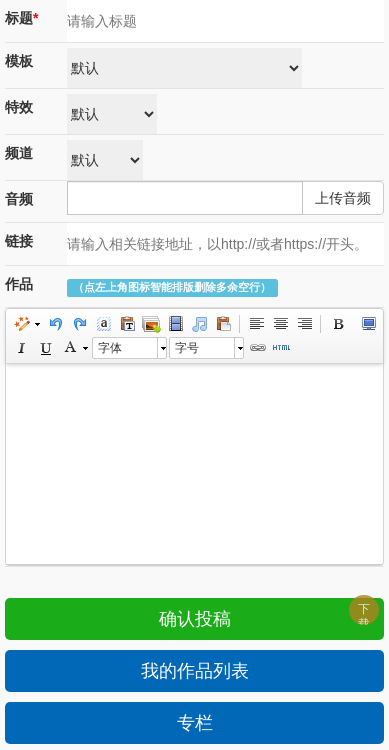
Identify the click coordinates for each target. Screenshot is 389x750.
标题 (21, 18)
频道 (19, 153)
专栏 (195, 723)
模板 (19, 61)
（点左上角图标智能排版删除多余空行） (172, 288)
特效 (19, 107)
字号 (187, 348)
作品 (19, 284)
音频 (19, 199)
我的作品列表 (195, 671)
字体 (110, 348)
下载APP (367, 613)
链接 (19, 241)
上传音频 (343, 198)
